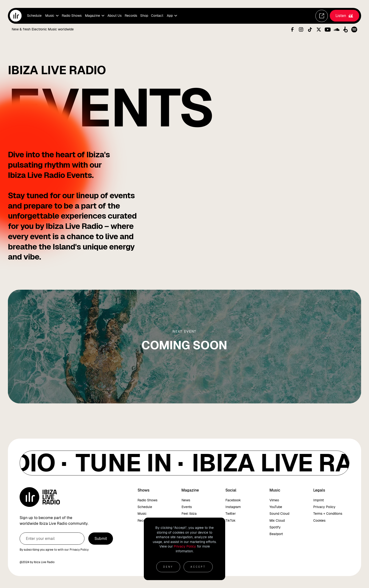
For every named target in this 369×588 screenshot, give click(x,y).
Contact (157, 16)
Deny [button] (168, 567)
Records (131, 16)
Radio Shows (72, 16)
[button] (52, 16)
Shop (144, 16)
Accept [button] (198, 567)
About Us (115, 16)
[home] (16, 16)
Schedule (34, 16)
